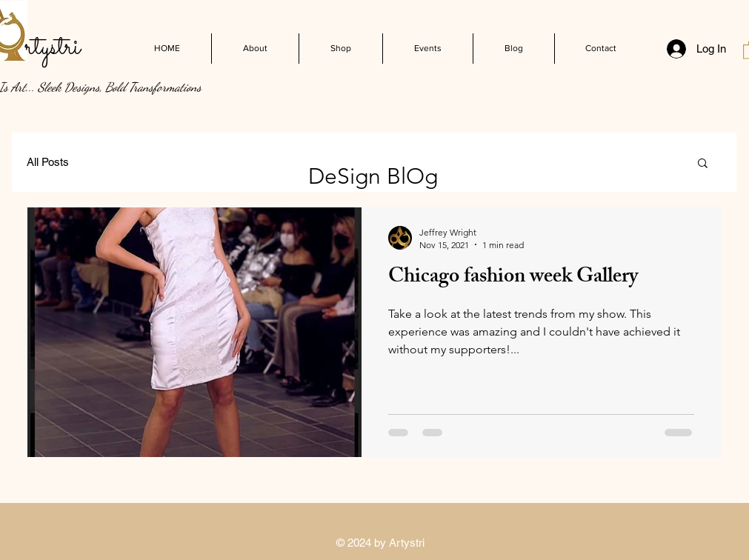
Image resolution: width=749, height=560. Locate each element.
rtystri (53, 47)
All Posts (48, 162)
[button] (703, 164)
